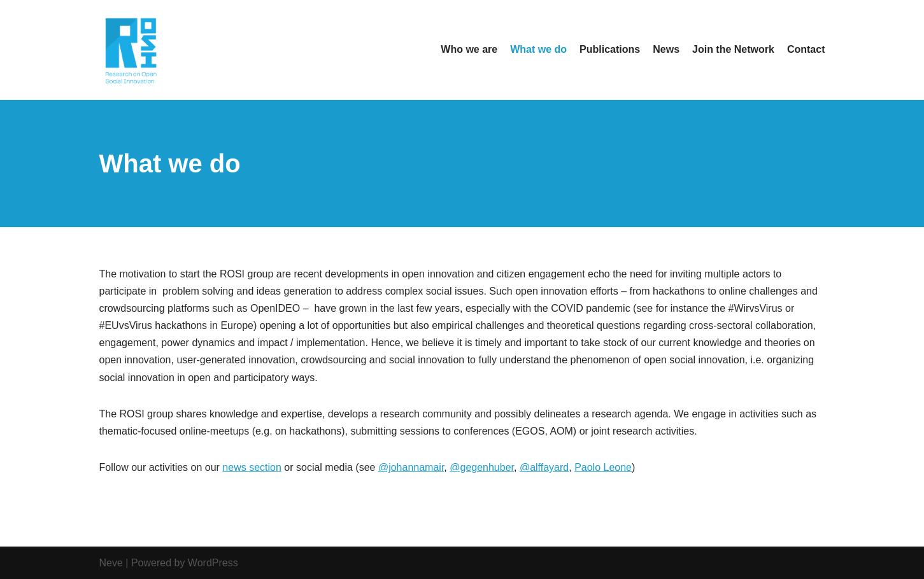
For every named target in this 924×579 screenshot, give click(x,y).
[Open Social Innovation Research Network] (131, 50)
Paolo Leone (603, 467)
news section (252, 467)
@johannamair (411, 467)
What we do (538, 49)
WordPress (213, 563)
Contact (806, 49)
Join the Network (733, 49)
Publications (610, 49)
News (666, 49)
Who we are (469, 49)
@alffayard (544, 467)
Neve (111, 563)
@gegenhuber (482, 467)
